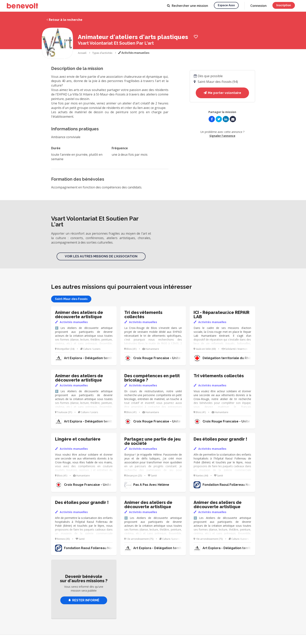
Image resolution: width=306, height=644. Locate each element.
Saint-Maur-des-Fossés (71, 299)
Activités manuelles (134, 53)
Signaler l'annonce (222, 136)
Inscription (284, 5)
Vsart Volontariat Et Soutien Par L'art (116, 43)
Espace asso (226, 5)
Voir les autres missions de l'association (101, 256)
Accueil (82, 53)
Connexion (258, 6)
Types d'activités (102, 53)
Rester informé (84, 600)
